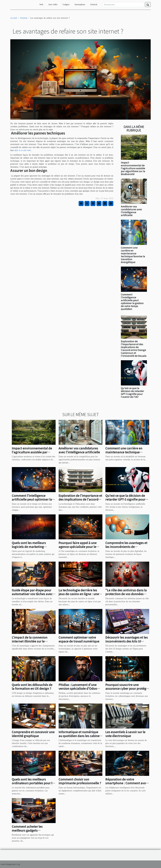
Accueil (14, 18)
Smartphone (80, 4)
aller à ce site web (23, 150)
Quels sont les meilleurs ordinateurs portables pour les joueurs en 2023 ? (34, 783)
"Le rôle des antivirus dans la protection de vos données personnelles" (126, 594)
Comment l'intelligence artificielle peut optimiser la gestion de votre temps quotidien (132, 302)
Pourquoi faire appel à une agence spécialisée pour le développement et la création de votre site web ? (80, 548)
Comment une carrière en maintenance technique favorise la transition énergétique (133, 255)
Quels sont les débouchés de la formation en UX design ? (32, 686)
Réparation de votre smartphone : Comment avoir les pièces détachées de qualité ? (127, 785)
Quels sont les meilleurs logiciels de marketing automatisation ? (29, 547)
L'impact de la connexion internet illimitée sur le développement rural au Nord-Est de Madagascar (30, 643)
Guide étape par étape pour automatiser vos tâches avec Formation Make (32, 594)
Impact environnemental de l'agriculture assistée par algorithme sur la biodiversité (133, 168)
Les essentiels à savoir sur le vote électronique (125, 734)
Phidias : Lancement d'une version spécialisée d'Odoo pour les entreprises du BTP (78, 688)
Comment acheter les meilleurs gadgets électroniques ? (27, 830)
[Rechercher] (123, 5)
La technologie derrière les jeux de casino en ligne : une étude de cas (79, 594)
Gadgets (66, 4)
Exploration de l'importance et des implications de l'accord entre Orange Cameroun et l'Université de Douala (134, 348)
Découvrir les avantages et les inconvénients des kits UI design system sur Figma (127, 641)
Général (94, 4)
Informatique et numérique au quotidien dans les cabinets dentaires (80, 736)
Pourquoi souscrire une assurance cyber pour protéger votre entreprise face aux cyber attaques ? (127, 690)
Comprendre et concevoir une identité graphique (33, 734)
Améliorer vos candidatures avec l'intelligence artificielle (132, 211)
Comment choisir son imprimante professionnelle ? (80, 781)
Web (41, 4)
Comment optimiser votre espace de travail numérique (79, 639)
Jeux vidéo (53, 4)
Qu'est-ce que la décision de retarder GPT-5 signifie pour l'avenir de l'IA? (132, 392)
